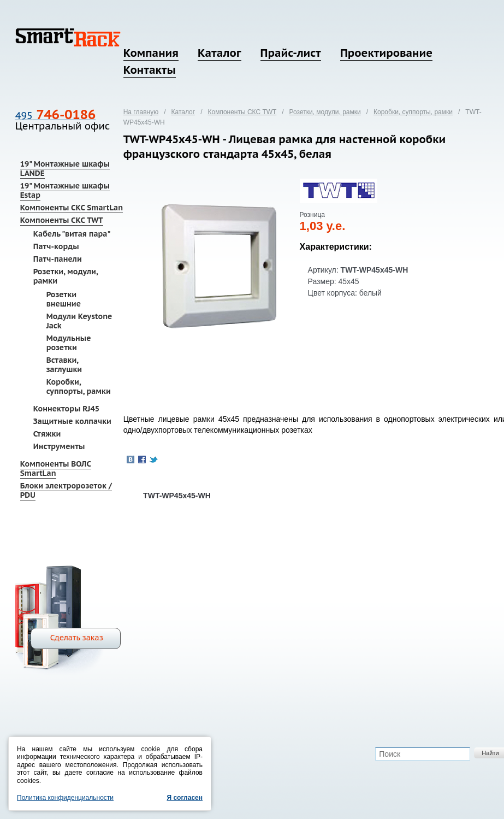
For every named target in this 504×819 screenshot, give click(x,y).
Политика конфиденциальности (65, 798)
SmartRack (68, 37)
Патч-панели (58, 259)
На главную (141, 112)
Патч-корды (56, 246)
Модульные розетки (69, 343)
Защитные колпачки (72, 421)
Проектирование (386, 53)
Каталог (219, 53)
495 (55, 116)
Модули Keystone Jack (79, 321)
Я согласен (185, 798)
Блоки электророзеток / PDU (66, 490)
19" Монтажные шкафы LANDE (65, 169)
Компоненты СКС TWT (62, 220)
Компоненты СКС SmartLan (72, 208)
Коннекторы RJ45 (66, 409)
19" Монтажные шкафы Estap (65, 190)
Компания (151, 53)
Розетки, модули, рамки (66, 276)
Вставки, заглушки (64, 365)
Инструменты (59, 446)
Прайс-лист (291, 53)
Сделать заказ (77, 638)
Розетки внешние (64, 299)
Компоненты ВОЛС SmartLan (56, 469)
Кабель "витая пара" (72, 234)
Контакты (150, 70)
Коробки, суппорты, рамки (79, 387)
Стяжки (47, 434)
